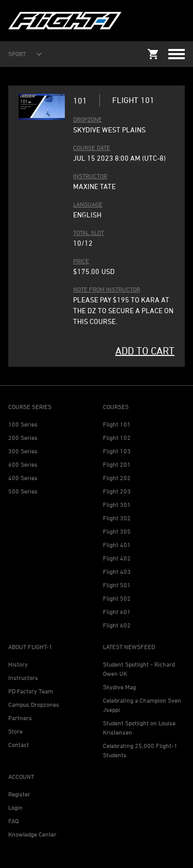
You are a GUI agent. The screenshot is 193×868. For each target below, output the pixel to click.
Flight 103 (117, 451)
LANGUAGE (88, 204)
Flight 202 (117, 478)
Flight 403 (117, 572)
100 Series (23, 424)
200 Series (23, 438)
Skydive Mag (119, 687)
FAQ (13, 821)
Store (15, 731)
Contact (19, 745)
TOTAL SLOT (89, 233)
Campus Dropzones (34, 704)
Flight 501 (117, 585)
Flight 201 (117, 464)
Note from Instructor (107, 289)
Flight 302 (117, 518)
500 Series (23, 491)
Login (15, 807)
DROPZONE (87, 119)
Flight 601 (117, 612)
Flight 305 (117, 531)
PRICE (81, 261)
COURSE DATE (92, 148)
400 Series (23, 478)
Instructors (23, 678)
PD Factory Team (31, 691)
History (18, 664)
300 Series (23, 451)
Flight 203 (117, 491)
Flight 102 (117, 438)
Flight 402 (117, 558)
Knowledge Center (32, 834)
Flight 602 (117, 625)
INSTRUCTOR (90, 176)
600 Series (23, 464)
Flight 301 (117, 505)
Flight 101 (117, 424)
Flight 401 (117, 545)
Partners (20, 718)
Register (19, 794)
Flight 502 (117, 598)
